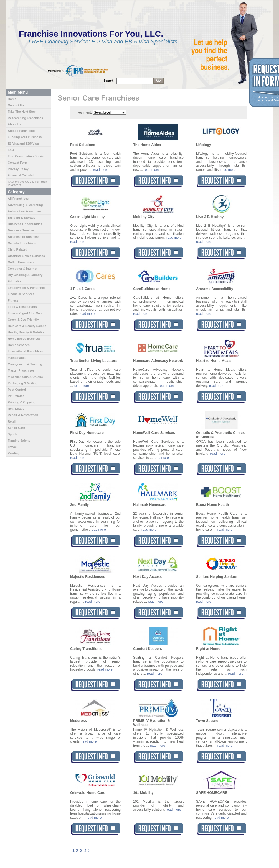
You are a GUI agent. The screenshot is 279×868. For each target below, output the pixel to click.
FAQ (11, 150)
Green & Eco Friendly (23, 320)
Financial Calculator (22, 175)
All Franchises (18, 199)
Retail (12, 421)
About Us (15, 124)
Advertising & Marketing (25, 205)
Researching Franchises (25, 118)
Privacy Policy (18, 169)
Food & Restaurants (22, 307)
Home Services (19, 345)
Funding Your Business (25, 137)
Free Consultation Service (27, 156)
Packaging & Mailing (23, 383)
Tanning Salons (19, 441)
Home (12, 99)
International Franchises (25, 351)
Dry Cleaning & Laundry (25, 275)
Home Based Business (24, 339)
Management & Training (25, 364)
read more (101, 170)
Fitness (13, 300)
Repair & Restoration (23, 415)
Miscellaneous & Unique (25, 377)
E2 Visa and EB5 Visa (23, 143)
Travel (12, 447)
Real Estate (16, 409)
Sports (13, 434)
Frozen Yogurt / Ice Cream (26, 313)
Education (15, 281)
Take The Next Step (22, 112)
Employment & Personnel (26, 288)
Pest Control (17, 390)
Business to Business (24, 237)
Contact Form (18, 163)
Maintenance (17, 358)
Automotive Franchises (25, 211)
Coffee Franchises (21, 262)
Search (109, 81)
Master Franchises (21, 370)
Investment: (83, 112)
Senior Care (16, 428)
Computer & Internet (22, 269)
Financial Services (21, 294)
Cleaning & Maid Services (26, 256)
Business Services (21, 230)
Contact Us (16, 105)
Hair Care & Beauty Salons (27, 326)
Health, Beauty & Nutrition (27, 332)
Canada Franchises (22, 243)
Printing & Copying (22, 402)
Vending (14, 453)
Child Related (17, 249)
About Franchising (21, 131)
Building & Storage (21, 218)
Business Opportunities (25, 224)
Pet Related (16, 396)
